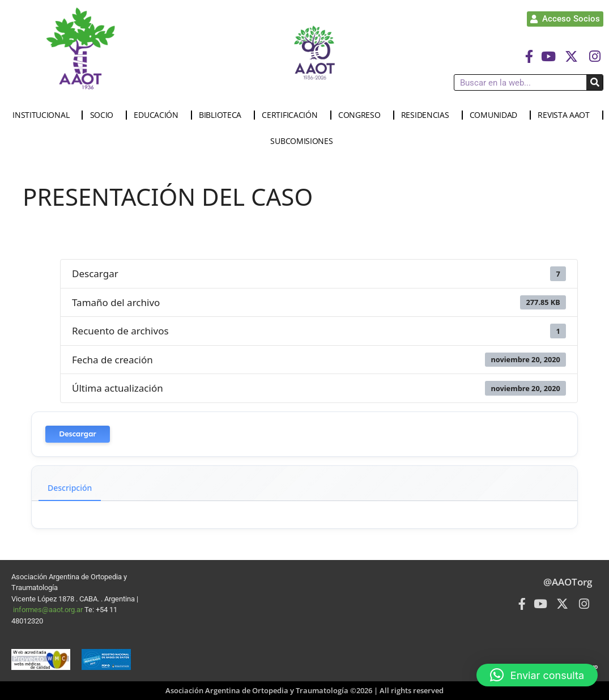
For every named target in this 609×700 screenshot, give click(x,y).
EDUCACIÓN (159, 115)
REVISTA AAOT (566, 115)
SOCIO (105, 115)
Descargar (78, 434)
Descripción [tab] (70, 488)
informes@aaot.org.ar (49, 610)
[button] (537, 675)
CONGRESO (362, 115)
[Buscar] (595, 82)
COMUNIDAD (496, 115)
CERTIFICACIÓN (292, 115)
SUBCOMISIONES (304, 141)
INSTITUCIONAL (44, 115)
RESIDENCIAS (428, 115)
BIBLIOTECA (223, 115)
